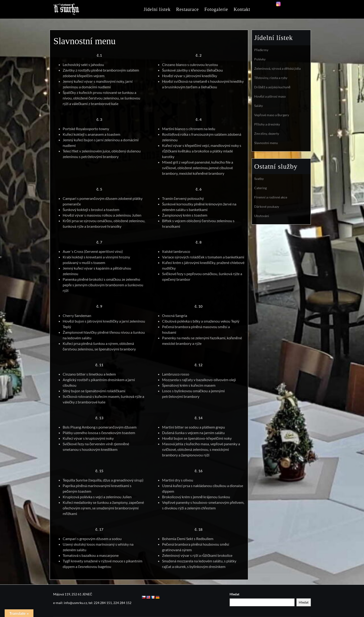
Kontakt (242, 9)
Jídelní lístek (157, 9)
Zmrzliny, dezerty (267, 134)
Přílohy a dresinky (267, 124)
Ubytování (262, 216)
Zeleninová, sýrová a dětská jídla (277, 68)
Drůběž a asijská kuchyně (272, 87)
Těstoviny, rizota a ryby (271, 78)
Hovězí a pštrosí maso (270, 96)
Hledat (234, 594)
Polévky (260, 59)
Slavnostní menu (266, 143)
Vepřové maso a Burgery (272, 115)
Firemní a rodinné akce (271, 197)
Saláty (258, 106)
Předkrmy (261, 50)
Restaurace (188, 9)
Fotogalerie (216, 9)
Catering (260, 188)
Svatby (259, 179)
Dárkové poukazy (267, 206)
